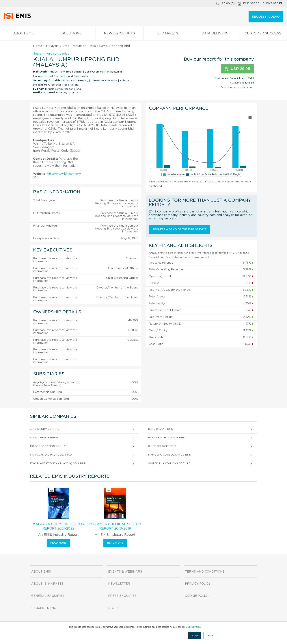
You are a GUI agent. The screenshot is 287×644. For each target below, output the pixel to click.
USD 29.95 (237, 69)
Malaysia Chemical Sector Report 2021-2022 (58, 526)
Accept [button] (195, 636)
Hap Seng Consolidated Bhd (170, 455)
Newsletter (119, 584)
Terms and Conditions (205, 572)
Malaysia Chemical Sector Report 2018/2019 (115, 526)
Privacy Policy (198, 584)
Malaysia (52, 46)
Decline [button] (210, 636)
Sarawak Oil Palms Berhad (51, 455)
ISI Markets (167, 34)
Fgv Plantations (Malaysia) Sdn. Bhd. (58, 463)
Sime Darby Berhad (45, 429)
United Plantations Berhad (169, 463)
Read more (58, 543)
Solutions (72, 34)
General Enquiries (48, 596)
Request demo (44, 608)
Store (113, 608)
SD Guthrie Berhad (45, 438)
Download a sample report (237, 87)
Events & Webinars (125, 572)
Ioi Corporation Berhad (49, 446)
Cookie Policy (197, 596)
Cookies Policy (193, 627)
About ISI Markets (47, 584)
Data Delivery (215, 34)
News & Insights (120, 34)
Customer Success (263, 34)
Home (38, 46)
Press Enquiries (122, 596)
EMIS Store (249, 4)
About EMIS (24, 34)
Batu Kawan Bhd (161, 429)
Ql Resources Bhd (162, 446)
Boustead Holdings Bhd (167, 438)
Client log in (272, 3)
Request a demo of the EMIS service (179, 230)
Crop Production (74, 46)
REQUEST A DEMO (266, 17)
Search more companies (51, 54)
